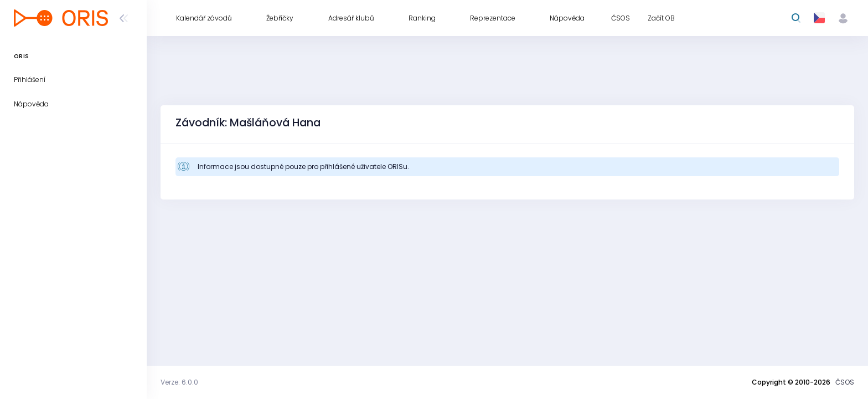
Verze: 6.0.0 (179, 382)
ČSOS (845, 382)
